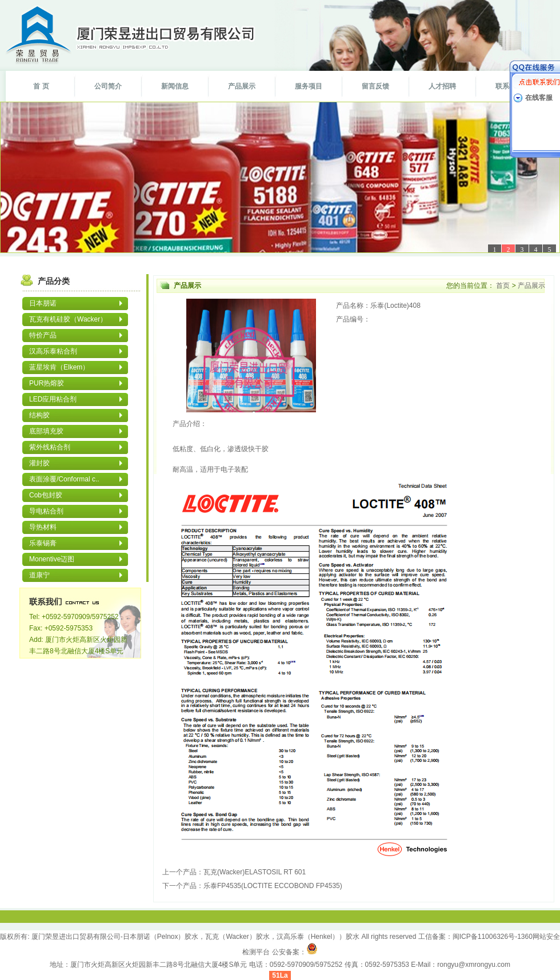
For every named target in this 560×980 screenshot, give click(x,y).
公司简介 (108, 86)
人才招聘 (442, 86)
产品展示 (242, 86)
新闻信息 (175, 86)
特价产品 (43, 335)
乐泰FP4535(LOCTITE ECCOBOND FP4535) (273, 886)
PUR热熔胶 (47, 383)
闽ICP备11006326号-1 (487, 937)
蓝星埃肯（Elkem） (59, 367)
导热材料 (43, 527)
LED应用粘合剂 (53, 399)
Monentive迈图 (52, 559)
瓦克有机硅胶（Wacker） (68, 319)
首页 (503, 286)
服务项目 (309, 86)
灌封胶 (39, 463)
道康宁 (39, 575)
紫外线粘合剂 (50, 447)
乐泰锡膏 (43, 543)
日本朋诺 (43, 303)
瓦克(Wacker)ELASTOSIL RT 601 (255, 872)
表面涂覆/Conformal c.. (64, 479)
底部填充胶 (46, 431)
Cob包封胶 (46, 495)
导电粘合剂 (46, 511)
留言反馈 (375, 86)
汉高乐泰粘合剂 (53, 351)
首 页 (41, 86)
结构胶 (39, 415)
